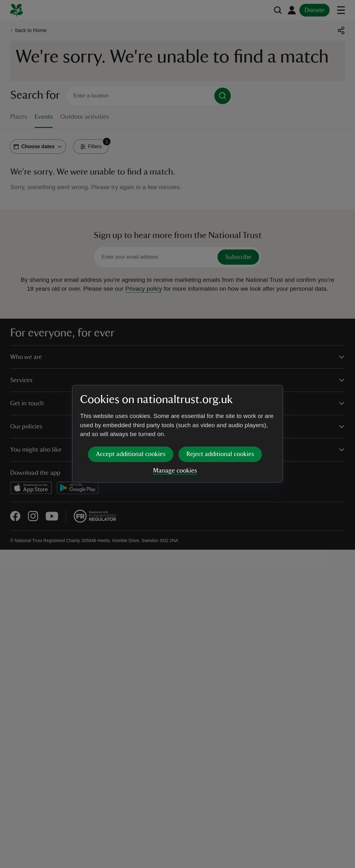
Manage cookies (175, 471)
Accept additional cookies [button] (131, 454)
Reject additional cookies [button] (220, 454)
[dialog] (178, 434)
